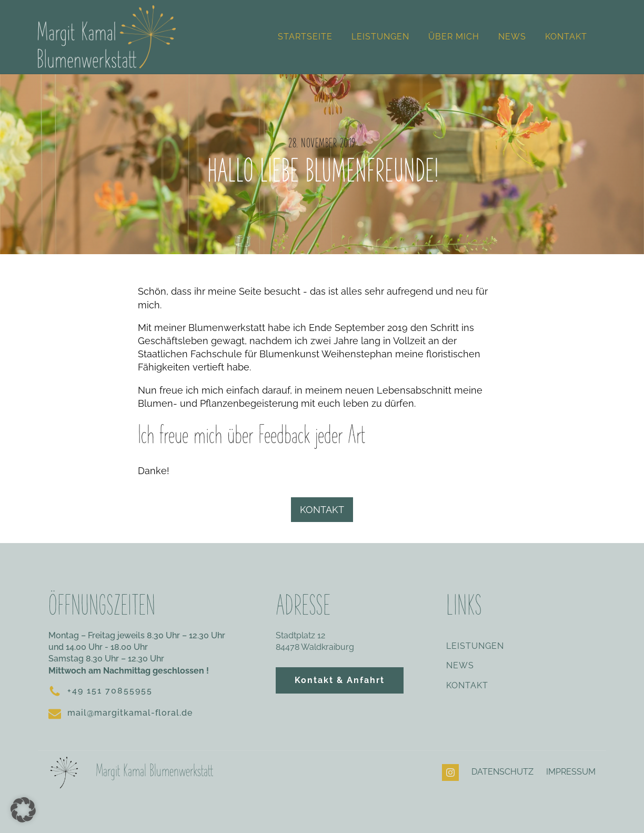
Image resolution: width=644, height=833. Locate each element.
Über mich (454, 37)
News (512, 37)
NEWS (460, 666)
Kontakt (566, 37)
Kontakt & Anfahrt (340, 680)
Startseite (305, 37)
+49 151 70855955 (110, 691)
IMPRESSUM (571, 772)
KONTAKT (322, 510)
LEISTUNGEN (475, 646)
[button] (23, 810)
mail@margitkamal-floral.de (130, 713)
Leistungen (380, 37)
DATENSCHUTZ (502, 772)
